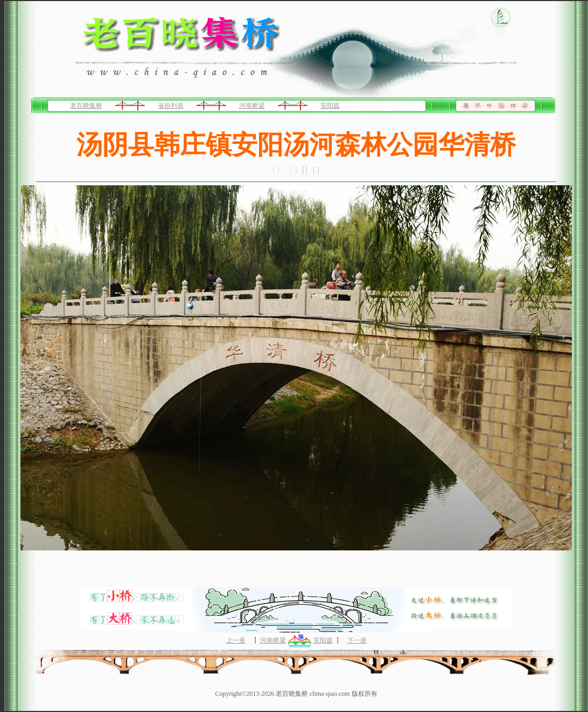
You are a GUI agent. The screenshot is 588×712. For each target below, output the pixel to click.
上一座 (236, 640)
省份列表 (171, 106)
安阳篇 (330, 106)
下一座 (357, 640)
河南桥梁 (252, 106)
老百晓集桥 (86, 106)
